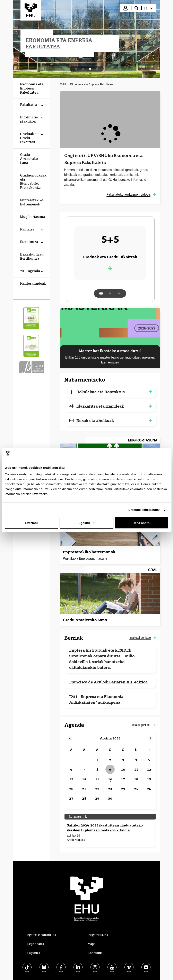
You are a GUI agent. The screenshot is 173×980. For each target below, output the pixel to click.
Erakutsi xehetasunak (144, 510)
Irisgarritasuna (98, 935)
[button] (143, 725)
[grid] (110, 774)
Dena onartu (142, 523)
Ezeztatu (31, 523)
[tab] (76, 69)
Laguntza (34, 953)
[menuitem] (148, 8)
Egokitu (87, 523)
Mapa (92, 944)
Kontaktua (95, 953)
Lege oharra (36, 944)
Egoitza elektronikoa (42, 935)
